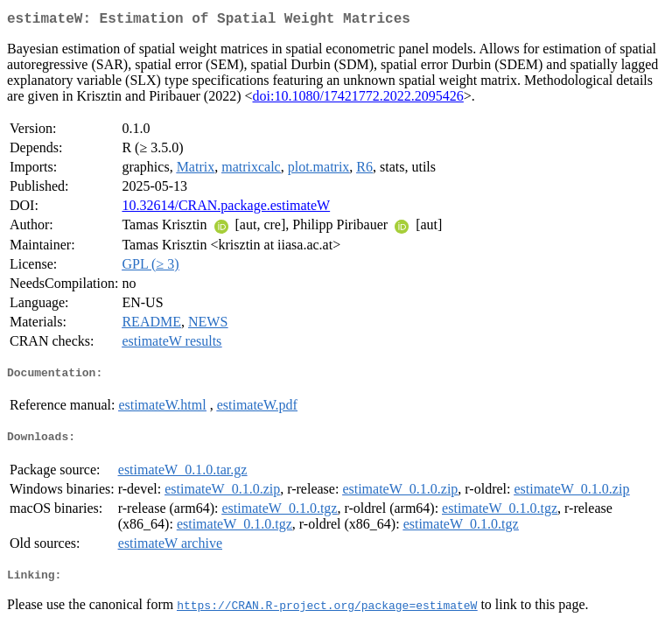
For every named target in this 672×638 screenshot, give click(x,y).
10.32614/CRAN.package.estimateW (226, 209)
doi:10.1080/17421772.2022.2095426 (358, 99)
